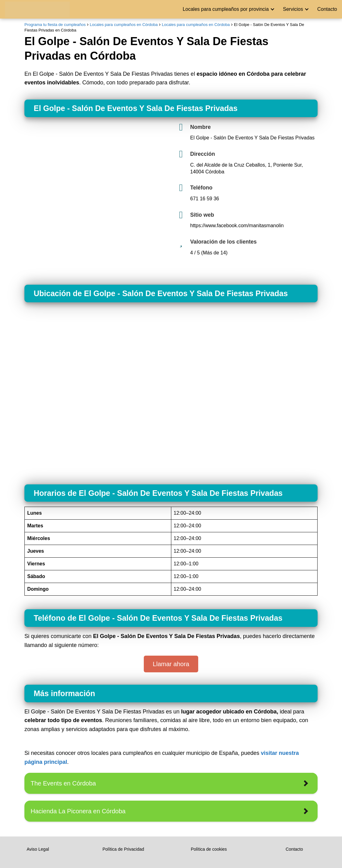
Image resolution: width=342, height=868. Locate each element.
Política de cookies (209, 849)
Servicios (293, 9)
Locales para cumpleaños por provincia (226, 9)
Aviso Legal (38, 849)
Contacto (327, 9)
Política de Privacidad (123, 849)
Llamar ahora (171, 664)
